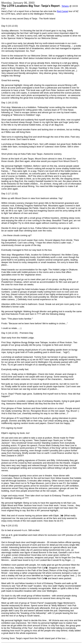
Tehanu (65, 6)
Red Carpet (62, 11)
